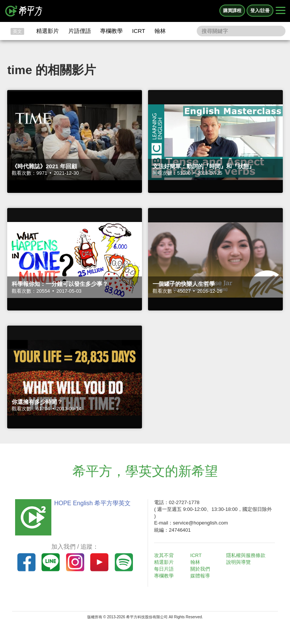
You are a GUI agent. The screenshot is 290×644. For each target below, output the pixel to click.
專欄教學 (111, 31)
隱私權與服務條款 (246, 555)
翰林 (160, 31)
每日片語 (164, 569)
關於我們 (200, 569)
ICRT (139, 31)
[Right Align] (281, 11)
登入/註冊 (260, 11)
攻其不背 (164, 555)
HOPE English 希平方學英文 (92, 503)
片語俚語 (80, 31)
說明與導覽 (238, 562)
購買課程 (232, 11)
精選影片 (48, 31)
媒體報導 (200, 576)
